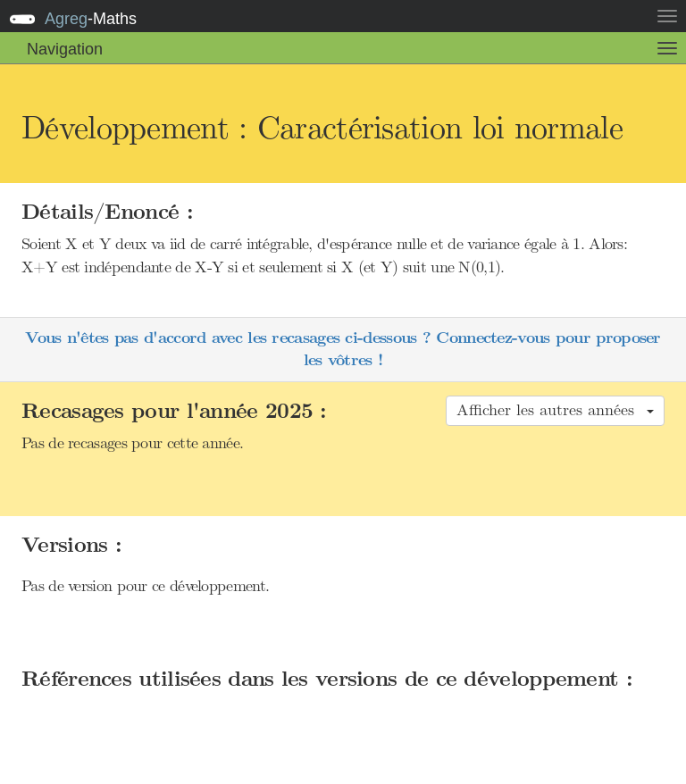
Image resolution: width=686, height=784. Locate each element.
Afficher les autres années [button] (555, 410)
